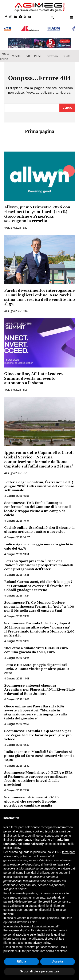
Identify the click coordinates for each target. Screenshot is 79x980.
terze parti (69, 852)
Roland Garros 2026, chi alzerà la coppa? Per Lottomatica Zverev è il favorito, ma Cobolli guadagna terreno (38, 584)
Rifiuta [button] (21, 961)
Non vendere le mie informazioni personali (31, 926)
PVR (27, 54)
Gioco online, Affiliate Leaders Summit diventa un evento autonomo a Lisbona (33, 376)
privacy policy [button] (41, 943)
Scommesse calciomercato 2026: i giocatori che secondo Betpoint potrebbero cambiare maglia (33, 799)
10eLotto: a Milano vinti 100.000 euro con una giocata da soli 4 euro (36, 648)
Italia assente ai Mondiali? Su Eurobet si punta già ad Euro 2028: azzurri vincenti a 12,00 (39, 754)
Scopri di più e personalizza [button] (39, 971)
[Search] (67, 106)
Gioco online (5, 54)
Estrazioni (52, 54)
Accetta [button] (58, 961)
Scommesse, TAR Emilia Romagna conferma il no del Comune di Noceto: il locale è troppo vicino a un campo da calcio (37, 507)
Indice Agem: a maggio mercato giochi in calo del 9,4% (39, 544)
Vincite (16, 54)
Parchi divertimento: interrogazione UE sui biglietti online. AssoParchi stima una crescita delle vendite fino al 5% (39, 295)
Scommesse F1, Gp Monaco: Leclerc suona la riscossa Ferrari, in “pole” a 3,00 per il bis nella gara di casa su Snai (39, 605)
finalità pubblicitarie (16, 877)
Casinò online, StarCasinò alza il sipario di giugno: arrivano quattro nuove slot (39, 528)
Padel (38, 54)
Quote (67, 54)
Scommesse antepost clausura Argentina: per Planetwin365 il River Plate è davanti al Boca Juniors (39, 687)
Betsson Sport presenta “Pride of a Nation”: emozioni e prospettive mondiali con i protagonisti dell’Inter (39, 563)
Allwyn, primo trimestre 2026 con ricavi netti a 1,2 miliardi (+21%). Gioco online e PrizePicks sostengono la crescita (37, 212)
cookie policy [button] (12, 848)
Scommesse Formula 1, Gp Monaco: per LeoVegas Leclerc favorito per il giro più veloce (38, 733)
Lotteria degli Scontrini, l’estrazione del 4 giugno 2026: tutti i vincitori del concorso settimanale (39, 484)
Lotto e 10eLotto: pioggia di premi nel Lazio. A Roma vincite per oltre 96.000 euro (37, 667)
